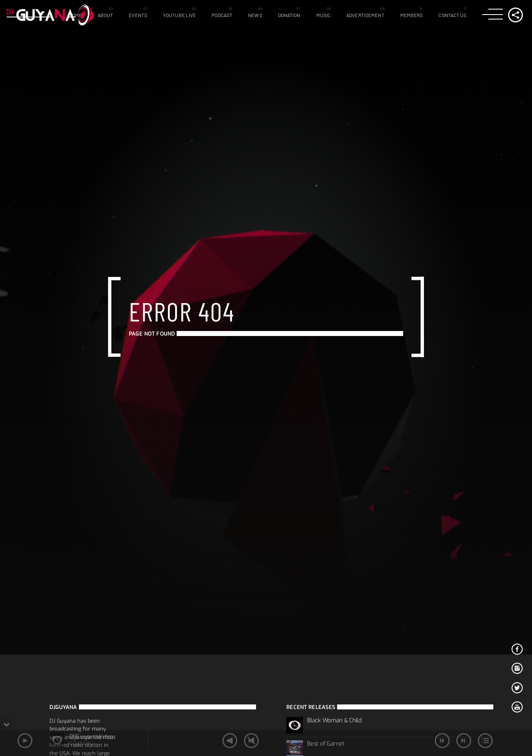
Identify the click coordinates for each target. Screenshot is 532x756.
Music (324, 15)
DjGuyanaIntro (91, 737)
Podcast (222, 15)
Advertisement (365, 15)
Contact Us (452, 15)
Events (138, 15)
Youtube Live (179, 15)
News (255, 15)
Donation (289, 15)
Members (412, 15)
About (106, 15)
